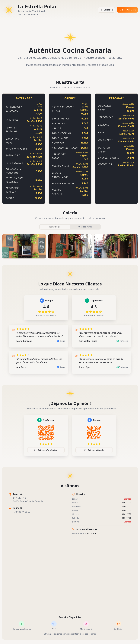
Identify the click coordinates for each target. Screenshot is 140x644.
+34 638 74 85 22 (22, 512)
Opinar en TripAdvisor (46, 450)
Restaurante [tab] (55, 227)
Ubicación (107, 10)
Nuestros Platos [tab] (85, 227)
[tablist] (70, 227)
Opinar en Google (94, 450)
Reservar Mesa (127, 10)
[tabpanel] (70, 246)
